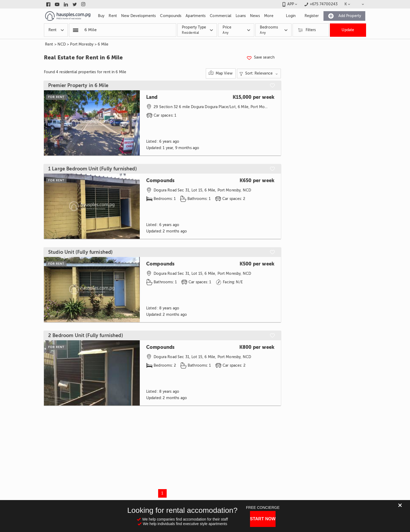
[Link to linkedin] (66, 4)
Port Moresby (82, 44)
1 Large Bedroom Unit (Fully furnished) (93, 169)
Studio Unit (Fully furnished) (80, 252)
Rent (49, 44)
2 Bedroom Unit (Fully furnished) (86, 335)
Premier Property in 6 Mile (78, 85)
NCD (62, 44)
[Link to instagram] (83, 4)
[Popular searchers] (76, 30)
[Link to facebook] (48, 4)
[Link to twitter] (75, 4)
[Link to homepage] (68, 16)
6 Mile (103, 44)
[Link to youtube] (57, 4)
